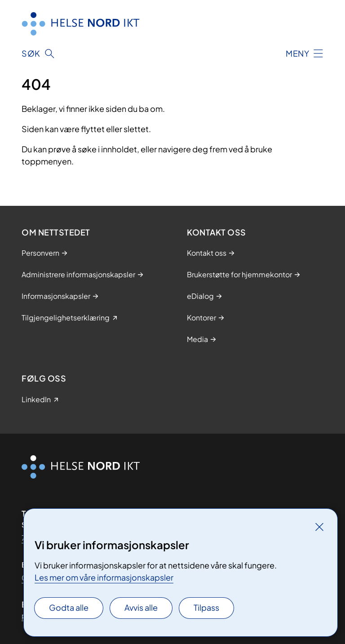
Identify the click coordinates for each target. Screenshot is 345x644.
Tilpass (206, 607)
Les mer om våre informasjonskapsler (104, 577)
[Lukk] (319, 527)
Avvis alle (141, 607)
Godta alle (69, 607)
